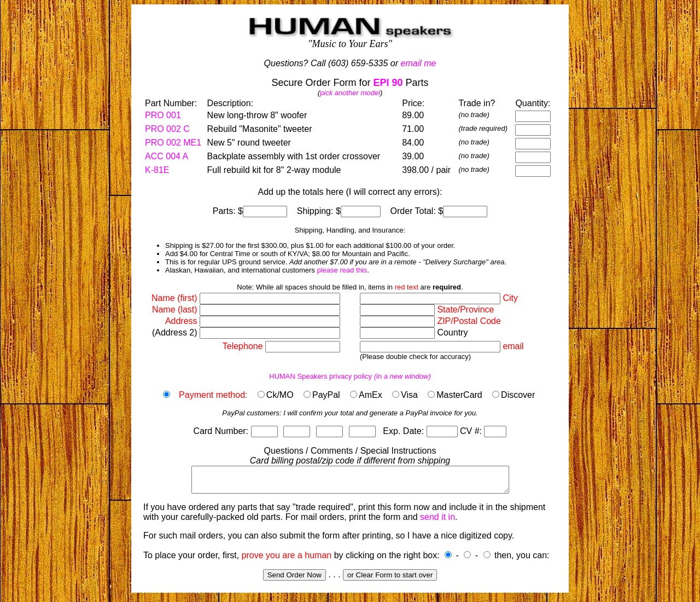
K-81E (157, 170)
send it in (437, 522)
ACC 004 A (167, 156)
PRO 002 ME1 (173, 143)
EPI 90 (388, 83)
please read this (342, 270)
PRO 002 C (167, 129)
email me (419, 63)
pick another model (350, 93)
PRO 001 (163, 115)
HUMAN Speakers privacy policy (350, 376)
